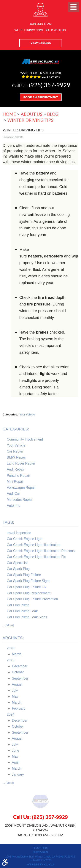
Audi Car (13, 494)
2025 (11, 660)
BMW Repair (16, 457)
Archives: (13, 638)
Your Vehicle (27, 414)
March (17, 654)
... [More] (8, 625)
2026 (11, 648)
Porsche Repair (18, 476)
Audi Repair (16, 469)
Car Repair (15, 451)
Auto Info (14, 506)
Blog (53, 114)
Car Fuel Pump (18, 605)
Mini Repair (15, 482)
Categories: (16, 429)
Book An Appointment (41, 97)
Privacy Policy (40, 848)
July (15, 690)
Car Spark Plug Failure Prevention (33, 599)
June (16, 750)
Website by (40, 865)
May (15, 696)
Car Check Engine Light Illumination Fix (36, 557)
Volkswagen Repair (21, 488)
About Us (32, 114)
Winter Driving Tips (30, 120)
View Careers (41, 43)
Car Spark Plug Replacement (29, 593)
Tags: (8, 522)
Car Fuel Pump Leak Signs (27, 617)
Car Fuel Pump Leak (22, 611)
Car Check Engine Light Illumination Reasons (41, 551)
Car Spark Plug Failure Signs (29, 581)
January (18, 774)
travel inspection (19, 533)
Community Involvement (25, 439)
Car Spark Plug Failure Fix (27, 587)
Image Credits (40, 851)
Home (9, 114)
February (19, 708)
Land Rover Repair (21, 463)
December (20, 666)
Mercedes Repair (20, 500)
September (20, 678)
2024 (11, 714)
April (15, 762)
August (17, 684)
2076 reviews (51, 77)
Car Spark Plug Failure (24, 575)
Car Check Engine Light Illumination (34, 545)
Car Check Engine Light (25, 539)
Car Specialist (17, 563)
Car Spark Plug (18, 569)
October (18, 672)
